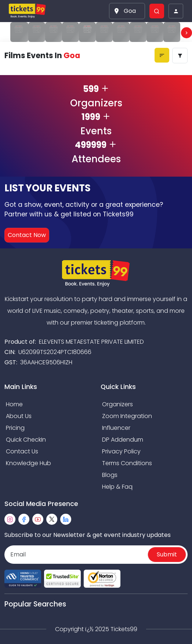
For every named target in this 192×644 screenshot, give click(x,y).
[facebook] (24, 519)
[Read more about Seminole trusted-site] (62, 579)
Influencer (116, 428)
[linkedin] (66, 519)
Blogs (110, 475)
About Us (19, 416)
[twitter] (52, 519)
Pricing (15, 428)
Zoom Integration (127, 416)
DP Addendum (123, 440)
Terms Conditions (127, 463)
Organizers (117, 404)
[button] (127, 11)
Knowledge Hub (28, 463)
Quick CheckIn (26, 440)
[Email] (77, 555)
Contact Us (22, 451)
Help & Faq (117, 487)
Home (14, 404)
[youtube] (38, 519)
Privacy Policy (121, 451)
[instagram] (10, 519)
